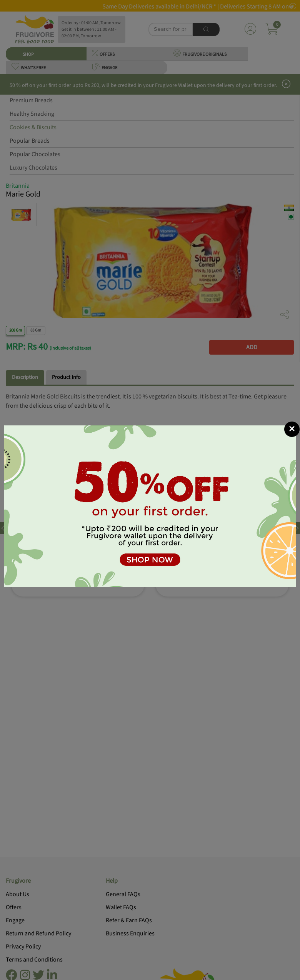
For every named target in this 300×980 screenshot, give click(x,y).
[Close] (292, 429)
